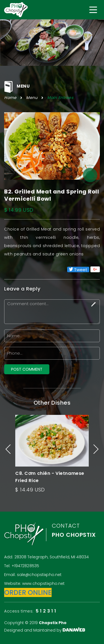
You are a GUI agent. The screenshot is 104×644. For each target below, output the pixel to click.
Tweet (78, 269)
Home (10, 98)
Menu (32, 98)
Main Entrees (60, 98)
